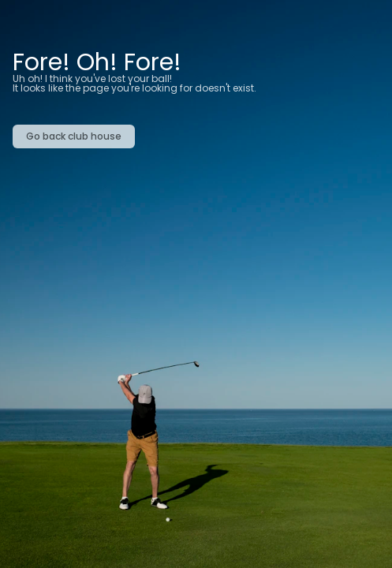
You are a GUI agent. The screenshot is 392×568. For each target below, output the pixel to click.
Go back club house (74, 136)
